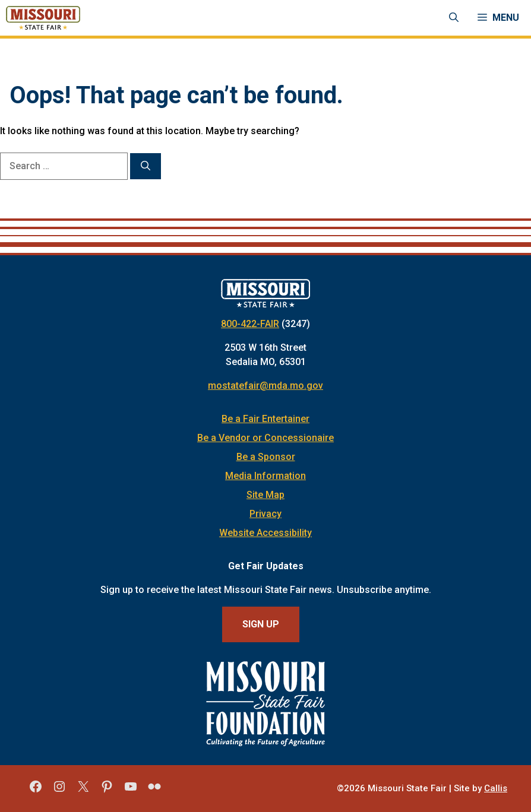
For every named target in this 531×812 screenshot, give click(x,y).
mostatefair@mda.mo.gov (265, 386)
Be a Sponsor (266, 457)
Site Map (265, 495)
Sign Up (261, 624)
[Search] (146, 166)
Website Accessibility (265, 533)
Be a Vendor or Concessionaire (265, 438)
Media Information (265, 476)
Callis (496, 788)
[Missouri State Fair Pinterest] (107, 791)
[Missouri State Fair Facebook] (36, 791)
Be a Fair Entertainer (265, 419)
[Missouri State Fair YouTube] (131, 791)
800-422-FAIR (250, 324)
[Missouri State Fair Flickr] (154, 791)
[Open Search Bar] (454, 18)
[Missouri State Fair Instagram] (59, 791)
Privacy (265, 514)
